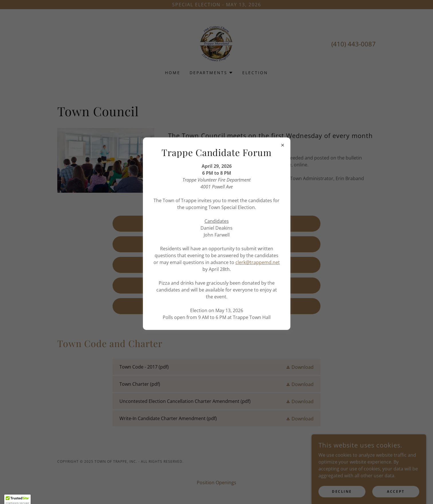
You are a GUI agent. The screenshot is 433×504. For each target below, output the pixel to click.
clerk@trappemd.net (258, 262)
